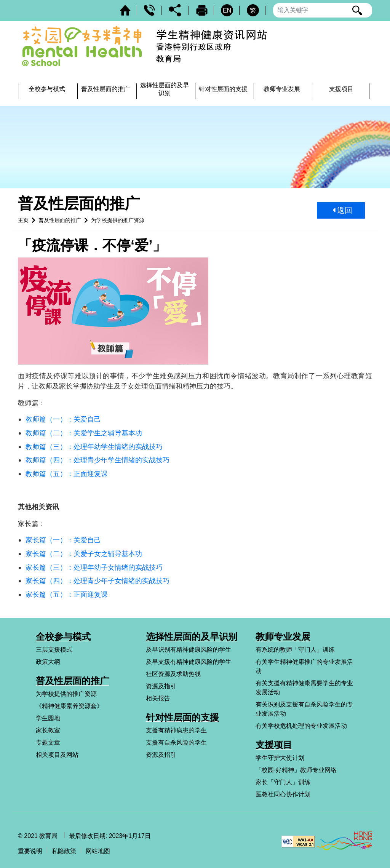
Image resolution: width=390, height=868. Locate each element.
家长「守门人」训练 (283, 782)
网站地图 (98, 851)
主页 (23, 220)
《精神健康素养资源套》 (69, 706)
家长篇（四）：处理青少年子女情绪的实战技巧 (97, 581)
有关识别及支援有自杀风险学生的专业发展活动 (304, 709)
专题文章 (48, 743)
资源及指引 (161, 686)
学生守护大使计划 (280, 758)
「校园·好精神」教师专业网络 (296, 770)
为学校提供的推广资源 (118, 220)
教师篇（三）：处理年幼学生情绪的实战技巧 (94, 447)
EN (227, 10)
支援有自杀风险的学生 (176, 743)
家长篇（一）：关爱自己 (63, 540)
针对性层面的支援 (182, 717)
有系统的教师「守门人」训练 (295, 650)
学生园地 (48, 718)
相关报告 (158, 698)
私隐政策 (64, 851)
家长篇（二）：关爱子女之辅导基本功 (84, 554)
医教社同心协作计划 (283, 794)
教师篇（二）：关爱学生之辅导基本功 (84, 433)
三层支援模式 (54, 650)
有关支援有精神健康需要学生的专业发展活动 (304, 688)
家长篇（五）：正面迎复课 (67, 594)
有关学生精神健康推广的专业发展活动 (304, 666)
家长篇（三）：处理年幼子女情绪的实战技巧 (94, 567)
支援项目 (274, 745)
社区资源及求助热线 (173, 674)
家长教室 (48, 730)
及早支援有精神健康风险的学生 (189, 662)
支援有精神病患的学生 (176, 730)
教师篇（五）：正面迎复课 (67, 474)
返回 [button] (343, 210)
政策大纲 (48, 662)
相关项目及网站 (57, 755)
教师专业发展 (283, 637)
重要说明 (30, 851)
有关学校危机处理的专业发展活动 (301, 726)
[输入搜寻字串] (323, 10)
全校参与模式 (63, 637)
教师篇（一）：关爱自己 (63, 419)
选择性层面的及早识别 (192, 637)
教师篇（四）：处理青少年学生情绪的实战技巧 (97, 460)
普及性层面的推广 (60, 220)
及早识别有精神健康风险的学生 (189, 650)
